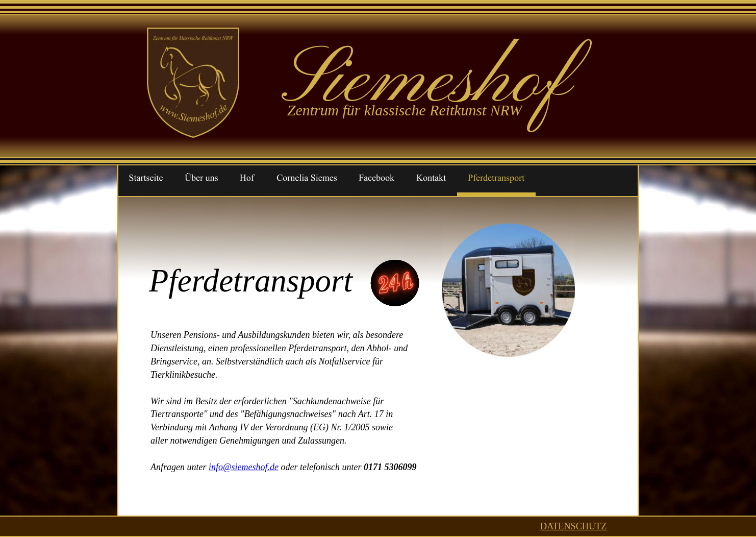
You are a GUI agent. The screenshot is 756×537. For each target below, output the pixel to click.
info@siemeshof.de (244, 467)
